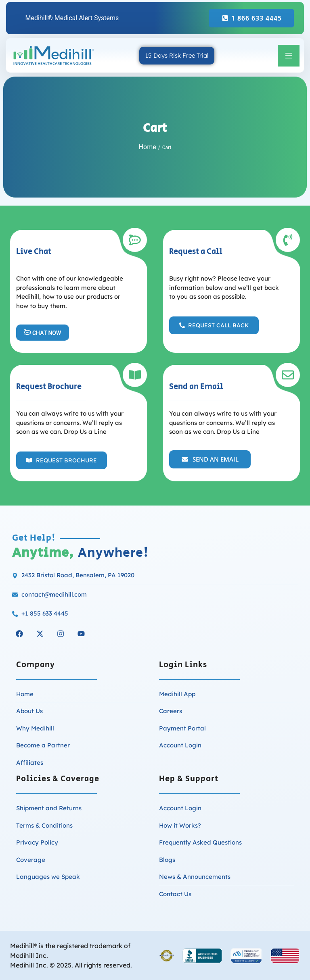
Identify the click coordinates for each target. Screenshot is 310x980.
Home (148, 147)
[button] (289, 56)
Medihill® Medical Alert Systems (72, 18)
